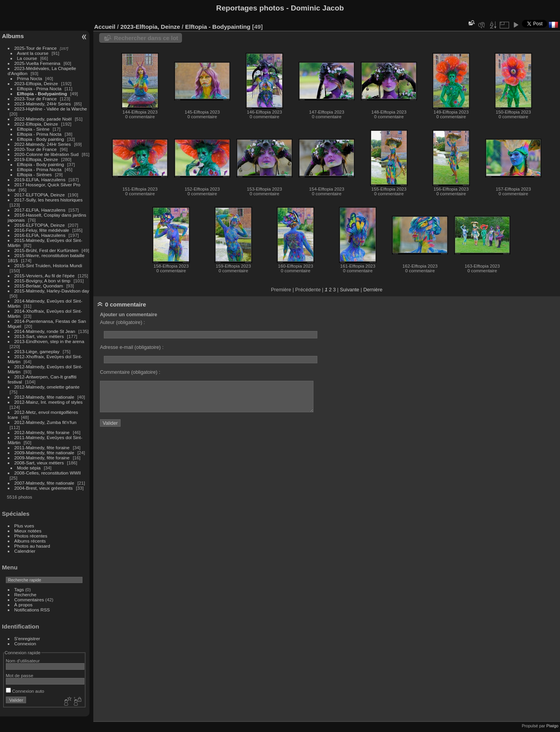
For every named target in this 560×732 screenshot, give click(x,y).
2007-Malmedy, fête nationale (44, 483)
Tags (19, 589)
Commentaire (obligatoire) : (130, 372)
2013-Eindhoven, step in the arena (49, 341)
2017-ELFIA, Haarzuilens (41, 210)
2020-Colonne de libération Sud (47, 154)
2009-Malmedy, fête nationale (44, 453)
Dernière (373, 290)
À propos (24, 605)
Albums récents (30, 541)
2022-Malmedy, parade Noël (43, 119)
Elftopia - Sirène (33, 129)
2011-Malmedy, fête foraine (42, 447)
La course (27, 58)
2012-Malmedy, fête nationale (44, 397)
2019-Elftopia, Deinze (36, 159)
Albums (13, 36)
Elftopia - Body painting (41, 139)
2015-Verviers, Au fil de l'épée (45, 276)
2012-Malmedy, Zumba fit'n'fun (45, 422)
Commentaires (29, 600)
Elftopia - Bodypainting (42, 94)
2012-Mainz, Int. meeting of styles (49, 402)
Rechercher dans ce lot (146, 38)
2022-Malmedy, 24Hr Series (43, 144)
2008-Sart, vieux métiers (39, 463)
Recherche (25, 595)
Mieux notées (28, 531)
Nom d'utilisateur (23, 661)
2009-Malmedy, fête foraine (42, 458)
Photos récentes (31, 536)
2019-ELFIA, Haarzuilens (40, 179)
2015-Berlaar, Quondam (39, 286)
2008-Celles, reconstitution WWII (48, 473)
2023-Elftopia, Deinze (36, 83)
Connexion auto (25, 691)
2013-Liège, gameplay (37, 351)
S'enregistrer (27, 638)
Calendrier (25, 551)
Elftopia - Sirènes (35, 174)
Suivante (350, 290)
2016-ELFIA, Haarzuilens (40, 235)
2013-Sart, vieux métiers (40, 336)
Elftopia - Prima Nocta (39, 88)
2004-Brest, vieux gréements (44, 488)
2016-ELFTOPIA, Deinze (40, 225)
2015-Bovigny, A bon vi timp (42, 281)
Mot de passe (20, 675)
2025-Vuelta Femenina (38, 63)
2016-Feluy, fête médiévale (42, 230)
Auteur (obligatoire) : (122, 322)
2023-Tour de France (36, 99)
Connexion (25, 644)
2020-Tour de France (36, 149)
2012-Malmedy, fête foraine (42, 432)
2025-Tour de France (36, 48)
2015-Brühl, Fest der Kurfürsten (46, 250)
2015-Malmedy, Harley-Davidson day (52, 291)
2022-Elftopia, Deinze (36, 124)
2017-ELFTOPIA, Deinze (40, 195)
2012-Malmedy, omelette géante (47, 387)
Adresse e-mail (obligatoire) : (132, 347)
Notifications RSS (32, 610)
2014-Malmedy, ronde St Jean (45, 331)
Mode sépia (29, 468)
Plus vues (24, 526)
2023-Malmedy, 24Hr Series (43, 104)
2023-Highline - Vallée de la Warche (51, 109)
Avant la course (33, 53)
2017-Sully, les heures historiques (49, 200)
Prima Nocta (30, 78)
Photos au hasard (32, 546)
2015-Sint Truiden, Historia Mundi (48, 265)
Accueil (105, 27)
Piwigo (552, 726)
